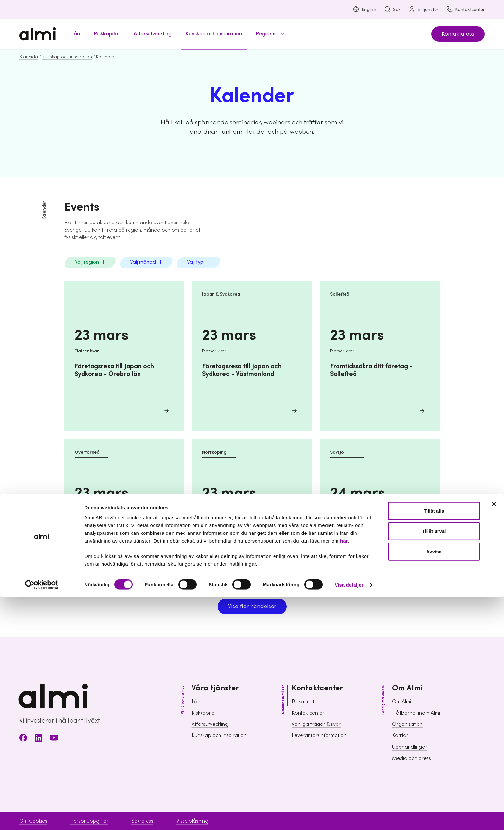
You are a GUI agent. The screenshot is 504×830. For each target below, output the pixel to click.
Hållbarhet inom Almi (416, 713)
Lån (196, 702)
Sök (392, 10)
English (364, 10)
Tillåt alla (434, 743)
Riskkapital (204, 713)
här (344, 773)
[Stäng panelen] (494, 737)
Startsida (29, 57)
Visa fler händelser (252, 606)
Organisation (407, 724)
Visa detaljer (349, 817)
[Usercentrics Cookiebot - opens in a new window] (42, 817)
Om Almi (402, 702)
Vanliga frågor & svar (316, 724)
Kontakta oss (458, 34)
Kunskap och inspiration (67, 57)
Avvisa (434, 784)
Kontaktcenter (465, 10)
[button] (269, 34)
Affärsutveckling (210, 724)
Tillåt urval (434, 764)
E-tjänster (423, 10)
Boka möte (305, 702)
